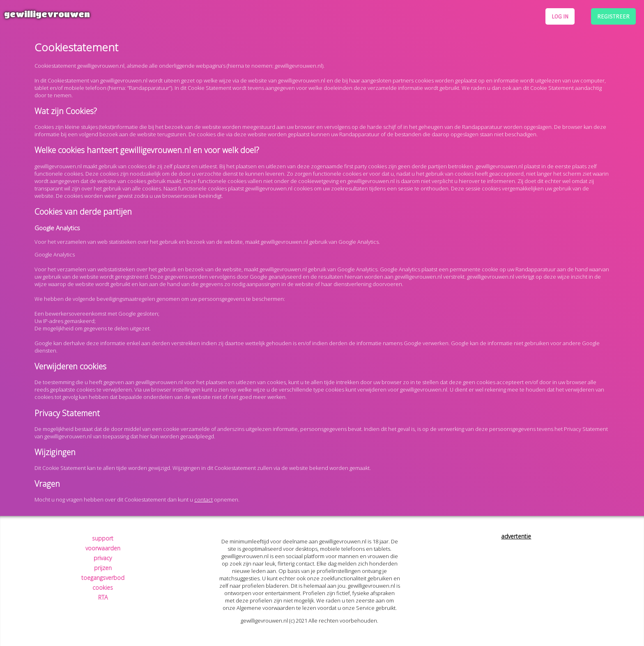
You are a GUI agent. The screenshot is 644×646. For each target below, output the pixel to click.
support (103, 538)
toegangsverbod (103, 578)
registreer (613, 16)
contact (204, 499)
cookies (103, 588)
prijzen (103, 568)
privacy (103, 558)
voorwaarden (103, 548)
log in (560, 16)
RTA (103, 597)
